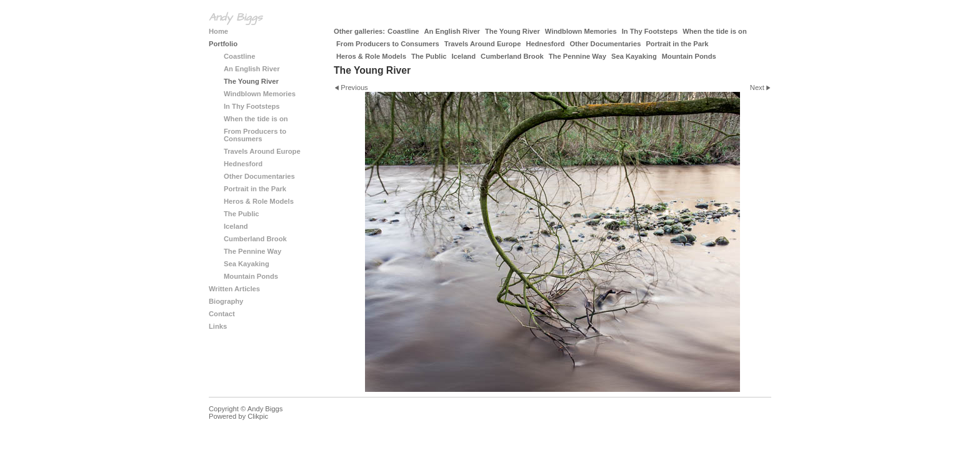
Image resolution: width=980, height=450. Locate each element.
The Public (429, 56)
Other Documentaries (606, 44)
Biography (226, 301)
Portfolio (223, 44)
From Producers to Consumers (388, 44)
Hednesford (545, 44)
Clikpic (258, 416)
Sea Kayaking (634, 56)
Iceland (463, 56)
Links (218, 326)
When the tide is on (715, 31)
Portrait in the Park (677, 44)
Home (218, 31)
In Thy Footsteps (650, 31)
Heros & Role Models (371, 56)
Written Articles (234, 289)
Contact (222, 314)
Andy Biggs (235, 17)
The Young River (512, 31)
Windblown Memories (581, 31)
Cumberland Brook (512, 56)
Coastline (403, 31)
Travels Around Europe (483, 44)
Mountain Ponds (689, 56)
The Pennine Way (577, 56)
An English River (452, 31)
